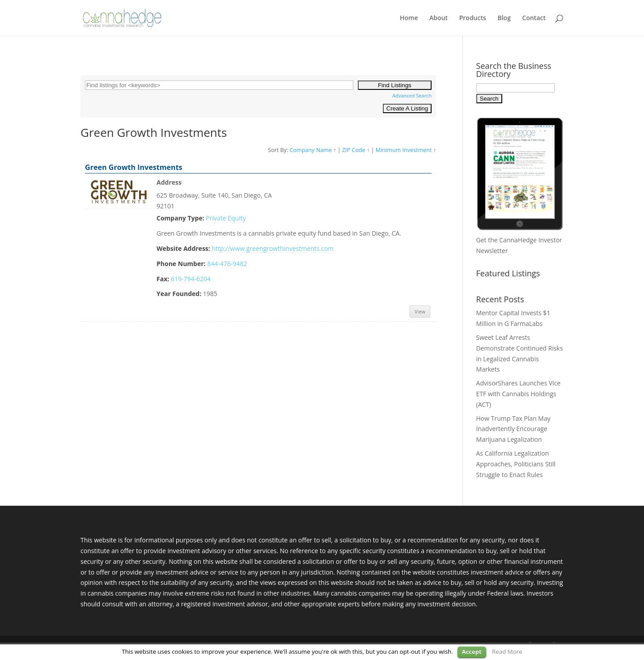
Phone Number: (181, 264)
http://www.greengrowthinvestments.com (273, 248)
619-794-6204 (191, 279)
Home (409, 18)
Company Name (310, 150)
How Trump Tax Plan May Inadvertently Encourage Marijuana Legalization (513, 429)
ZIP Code (354, 150)
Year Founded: (179, 294)
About (439, 18)
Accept (472, 652)
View (420, 311)
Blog (504, 18)
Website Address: (183, 248)
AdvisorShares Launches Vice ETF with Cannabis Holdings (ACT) (519, 394)
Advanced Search (412, 95)
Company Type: (180, 218)
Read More (507, 652)
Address (169, 182)
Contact (534, 18)
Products (473, 18)
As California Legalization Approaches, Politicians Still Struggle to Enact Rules (516, 464)
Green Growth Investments (134, 167)
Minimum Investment (404, 150)
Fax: (163, 279)
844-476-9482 (227, 264)
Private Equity (226, 218)
